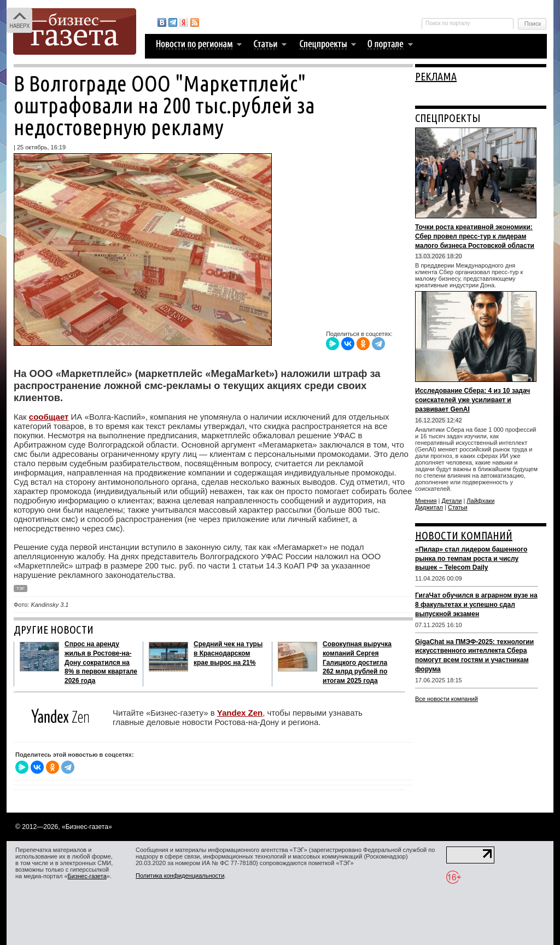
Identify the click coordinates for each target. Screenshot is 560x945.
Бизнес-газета (87, 876)
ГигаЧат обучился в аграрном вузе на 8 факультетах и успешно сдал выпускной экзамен (476, 605)
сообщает (49, 417)
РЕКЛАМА (436, 76)
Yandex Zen (240, 713)
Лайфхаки (480, 501)
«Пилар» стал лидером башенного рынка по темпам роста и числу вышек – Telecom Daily (471, 559)
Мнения (426, 501)
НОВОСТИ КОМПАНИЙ (464, 535)
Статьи (458, 507)
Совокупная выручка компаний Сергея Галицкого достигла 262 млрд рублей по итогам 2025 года (357, 662)
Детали (452, 501)
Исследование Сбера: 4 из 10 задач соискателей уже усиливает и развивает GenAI (472, 400)
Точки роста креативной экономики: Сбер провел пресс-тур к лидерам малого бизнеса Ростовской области (475, 236)
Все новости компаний (447, 699)
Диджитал (429, 507)
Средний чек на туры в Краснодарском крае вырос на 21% (228, 653)
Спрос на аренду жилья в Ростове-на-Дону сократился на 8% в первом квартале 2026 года (101, 662)
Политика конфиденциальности (180, 876)
